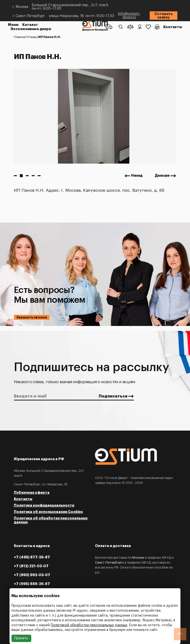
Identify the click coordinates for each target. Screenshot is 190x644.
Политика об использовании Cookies (48, 512)
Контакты (173, 27)
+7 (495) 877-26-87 (32, 557)
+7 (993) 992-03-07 (32, 575)
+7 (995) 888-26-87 (32, 584)
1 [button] (15, 176)
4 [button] (33, 176)
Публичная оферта (32, 492)
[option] (95, 116)
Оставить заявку (164, 16)
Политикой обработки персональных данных (89, 625)
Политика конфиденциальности (44, 505)
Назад (137, 176)
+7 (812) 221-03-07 (31, 566)
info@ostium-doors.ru (129, 16)
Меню (13, 25)
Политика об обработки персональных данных (51, 520)
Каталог (30, 25)
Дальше (162, 176)
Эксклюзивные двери (31, 29)
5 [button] (39, 176)
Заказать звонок (32, 317)
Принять (21, 638)
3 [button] (27, 176)
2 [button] (21, 176)
